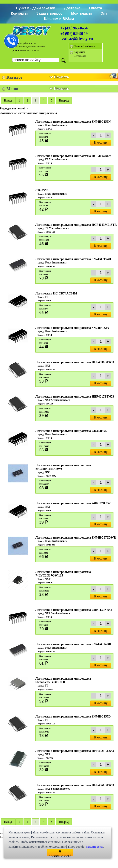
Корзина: (79, 52)
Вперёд (64, 100)
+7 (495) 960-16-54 (74, 28)
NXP (48, 366)
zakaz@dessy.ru (78, 39)
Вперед (64, 822)
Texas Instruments (56, 125)
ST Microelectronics (57, 159)
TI (46, 297)
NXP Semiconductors (57, 400)
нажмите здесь (95, 847)
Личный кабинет (84, 46)
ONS (48, 472)
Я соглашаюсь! (60, 853)
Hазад (8, 100)
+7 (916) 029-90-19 (74, 34)
